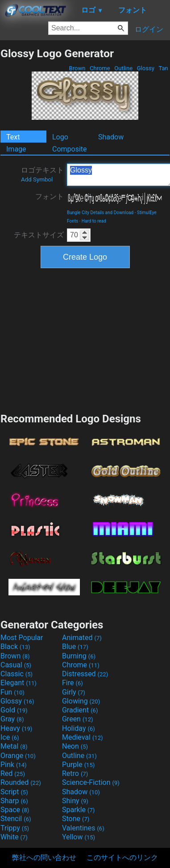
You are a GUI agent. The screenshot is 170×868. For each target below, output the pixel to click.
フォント (50, 196)
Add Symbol (37, 179)
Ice (10, 737)
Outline (123, 68)
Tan (163, 68)
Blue (75, 647)
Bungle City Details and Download (100, 213)
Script (14, 792)
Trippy (15, 828)
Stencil (16, 819)
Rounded (21, 782)
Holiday (79, 728)
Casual (16, 665)
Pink (14, 765)
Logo (60, 137)
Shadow (111, 137)
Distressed (85, 674)
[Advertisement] (85, 339)
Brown (77, 68)
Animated (82, 638)
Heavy (16, 728)
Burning (79, 656)
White (14, 837)
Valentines (83, 828)
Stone (76, 819)
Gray (12, 719)
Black (15, 647)
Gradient (80, 710)
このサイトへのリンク (122, 857)
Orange (18, 756)
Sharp (14, 801)
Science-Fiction (91, 782)
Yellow (79, 837)
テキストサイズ (39, 235)
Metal (14, 746)
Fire (73, 683)
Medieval (83, 737)
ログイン (149, 29)
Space (15, 810)
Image (16, 149)
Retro (75, 773)
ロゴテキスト (42, 174)
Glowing (81, 701)
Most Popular (22, 638)
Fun (12, 692)
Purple (78, 765)
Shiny (75, 801)
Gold (14, 710)
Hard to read (94, 221)
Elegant (19, 683)
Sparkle (78, 810)
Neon (75, 746)
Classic (17, 674)
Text (13, 137)
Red (13, 773)
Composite (70, 149)
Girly (74, 692)
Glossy (146, 68)
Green (78, 719)
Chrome (100, 68)
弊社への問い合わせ (44, 857)
